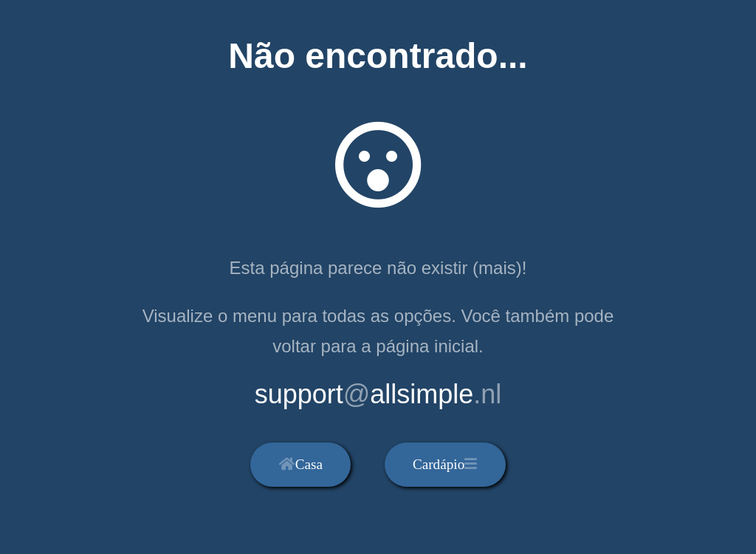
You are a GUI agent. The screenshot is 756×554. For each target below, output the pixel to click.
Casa (301, 464)
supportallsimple (378, 394)
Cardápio (445, 464)
